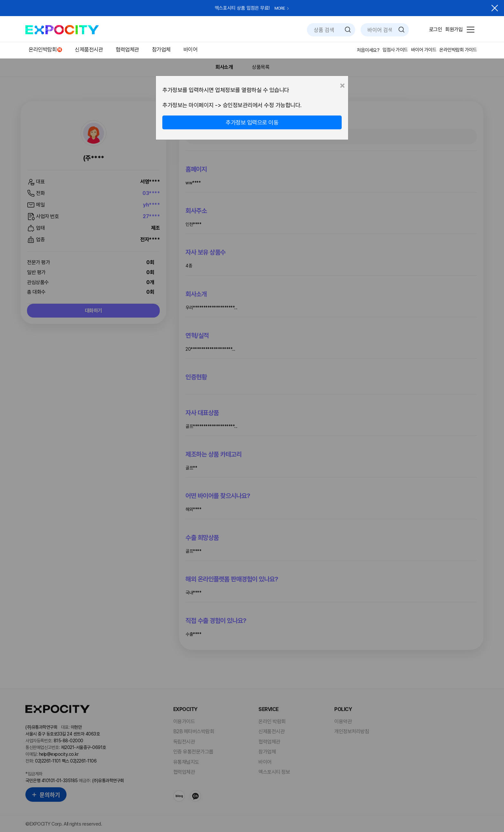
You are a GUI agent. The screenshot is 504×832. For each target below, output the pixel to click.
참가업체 (161, 50)
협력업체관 (127, 50)
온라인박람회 (43, 50)
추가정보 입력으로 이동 (252, 122)
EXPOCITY (62, 30)
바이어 (191, 50)
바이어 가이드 (424, 50)
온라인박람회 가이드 (458, 50)
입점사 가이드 (395, 50)
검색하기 (348, 30)
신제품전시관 (89, 50)
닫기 (495, 8)
